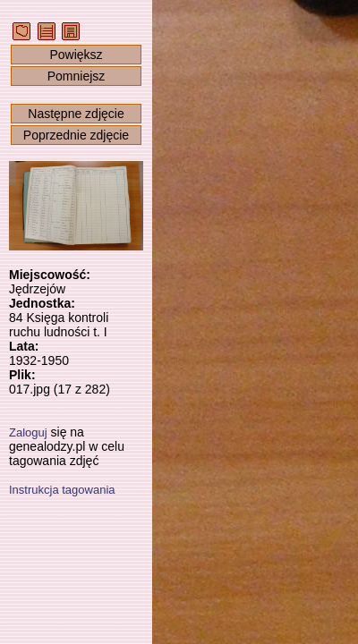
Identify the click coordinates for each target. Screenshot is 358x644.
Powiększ (76, 55)
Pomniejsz (77, 76)
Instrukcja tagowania (62, 490)
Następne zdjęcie (76, 114)
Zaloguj (28, 432)
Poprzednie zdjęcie (76, 135)
